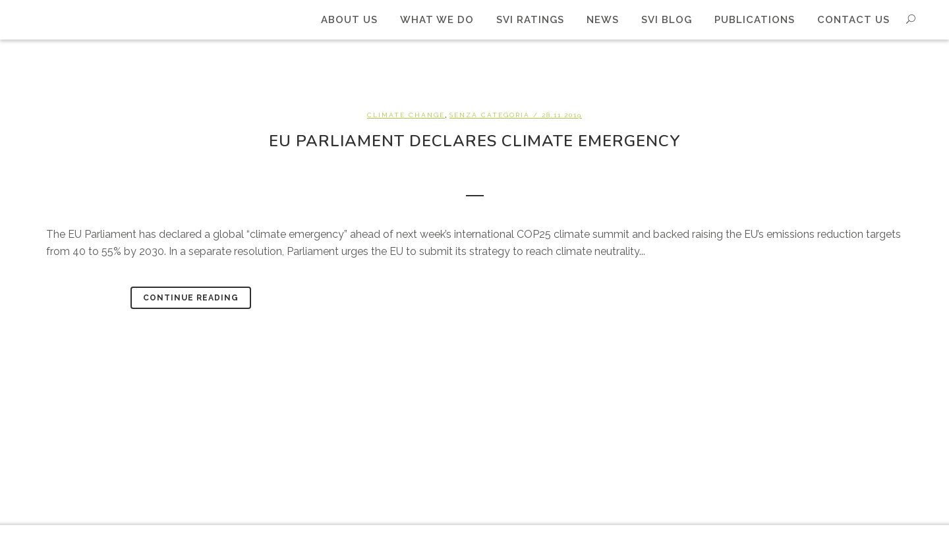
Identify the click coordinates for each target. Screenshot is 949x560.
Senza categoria (490, 115)
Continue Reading (191, 298)
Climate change (406, 115)
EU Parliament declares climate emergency (475, 141)
